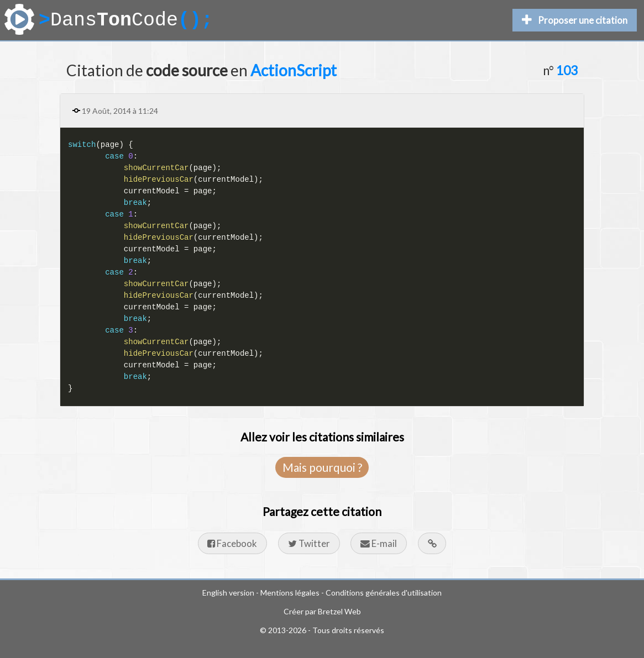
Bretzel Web (339, 611)
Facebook (232, 543)
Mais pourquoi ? (322, 467)
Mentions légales (290, 593)
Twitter (309, 543)
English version (228, 593)
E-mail (379, 543)
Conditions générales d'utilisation (384, 593)
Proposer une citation (575, 20)
